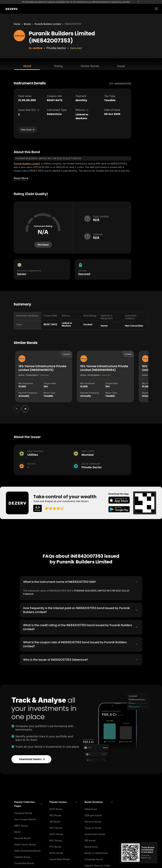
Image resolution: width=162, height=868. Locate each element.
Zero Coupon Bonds (25, 819)
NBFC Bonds (21, 825)
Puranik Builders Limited (48, 24)
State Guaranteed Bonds (27, 850)
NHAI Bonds (56, 808)
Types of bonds (93, 827)
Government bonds (95, 833)
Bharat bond (91, 846)
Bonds (27, 24)
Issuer (121, 66)
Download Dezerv (32, 758)
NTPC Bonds (56, 852)
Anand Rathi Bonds (60, 858)
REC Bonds (55, 815)
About (27, 66)
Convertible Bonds (24, 862)
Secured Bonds (22, 837)
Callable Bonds (22, 856)
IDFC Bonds (56, 827)
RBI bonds (90, 840)
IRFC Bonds (56, 840)
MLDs (17, 831)
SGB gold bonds (93, 815)
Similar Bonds (90, 66)
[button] (28, 803)
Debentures (91, 808)
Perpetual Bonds (23, 812)
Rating (58, 66)
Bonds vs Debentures (96, 852)
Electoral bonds (93, 821)
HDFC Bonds (56, 833)
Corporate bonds (94, 858)
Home (17, 24)
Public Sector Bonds (25, 844)
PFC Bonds (55, 846)
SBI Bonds (55, 821)
